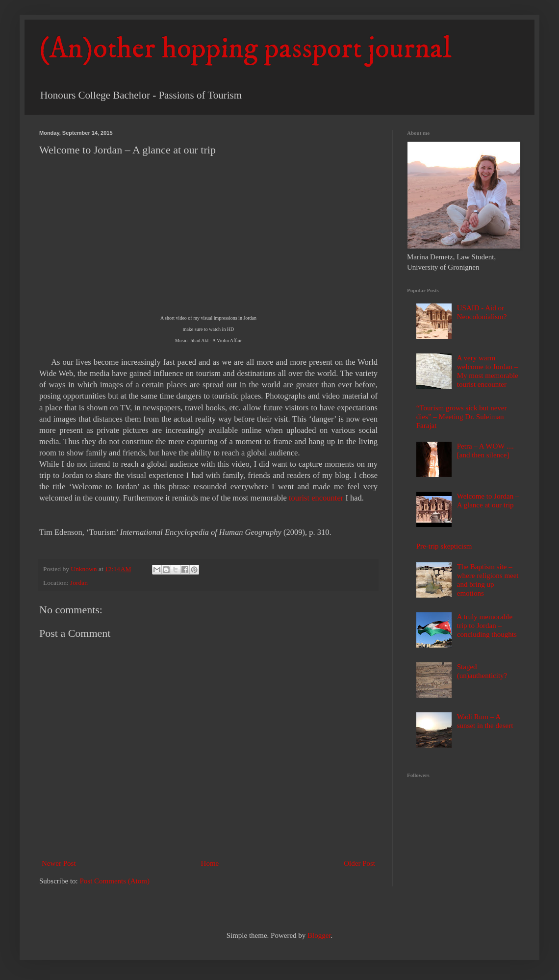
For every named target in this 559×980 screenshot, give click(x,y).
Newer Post (59, 863)
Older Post (359, 863)
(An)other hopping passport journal (245, 49)
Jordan (79, 583)
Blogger (319, 935)
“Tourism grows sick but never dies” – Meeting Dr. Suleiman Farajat (462, 417)
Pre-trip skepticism (444, 546)
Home (210, 863)
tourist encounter (316, 498)
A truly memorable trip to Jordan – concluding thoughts (487, 626)
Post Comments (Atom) (115, 881)
